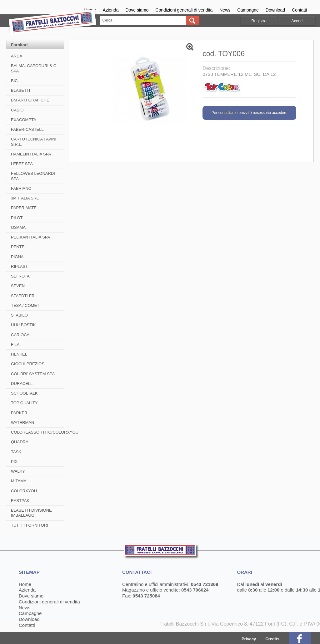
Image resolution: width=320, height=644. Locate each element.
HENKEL (19, 354)
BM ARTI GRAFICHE (30, 100)
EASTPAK (20, 501)
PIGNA (17, 257)
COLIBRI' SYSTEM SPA (33, 374)
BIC (14, 81)
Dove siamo (137, 10)
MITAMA (19, 481)
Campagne (248, 10)
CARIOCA (20, 335)
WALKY (18, 471)
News (225, 10)
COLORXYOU (24, 491)
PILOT (17, 218)
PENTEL (19, 247)
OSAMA (18, 227)
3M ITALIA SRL (25, 198)
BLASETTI (20, 90)
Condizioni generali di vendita (184, 10)
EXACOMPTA (24, 120)
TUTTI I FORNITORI (30, 525)
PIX (14, 462)
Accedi (297, 21)
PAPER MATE (24, 208)
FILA (15, 344)
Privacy (249, 639)
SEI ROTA (20, 276)
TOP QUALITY (24, 403)
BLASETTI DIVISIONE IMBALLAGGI (31, 513)
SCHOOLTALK (24, 393)
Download (275, 10)
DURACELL (22, 383)
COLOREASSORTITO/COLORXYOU (45, 432)
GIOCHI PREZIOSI (28, 364)
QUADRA (20, 442)
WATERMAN (22, 423)
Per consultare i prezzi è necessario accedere (250, 113)
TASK (16, 452)
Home (25, 584)
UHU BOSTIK (23, 325)
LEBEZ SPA (22, 164)
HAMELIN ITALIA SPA (31, 154)
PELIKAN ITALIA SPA (30, 237)
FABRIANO (21, 188)
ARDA (17, 56)
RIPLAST (19, 266)
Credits (272, 639)
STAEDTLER (23, 296)
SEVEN (18, 286)
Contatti (299, 10)
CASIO (17, 110)
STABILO (19, 315)
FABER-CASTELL (27, 129)
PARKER (19, 413)
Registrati (260, 21)
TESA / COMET (25, 305)
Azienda (111, 10)
